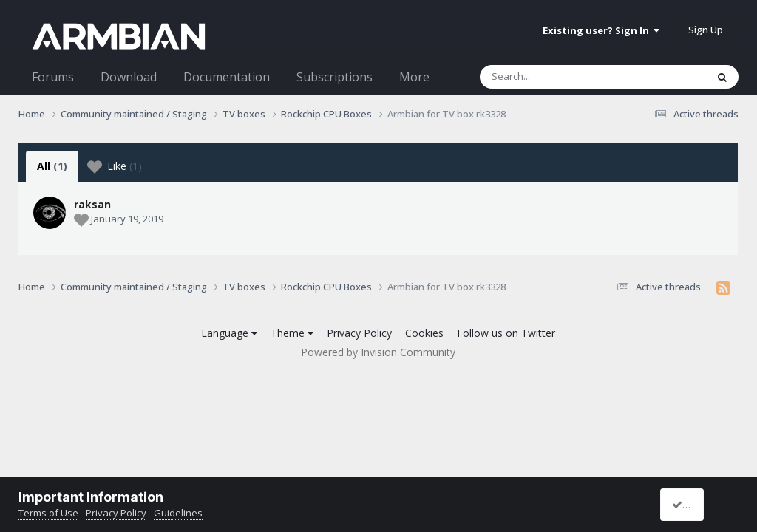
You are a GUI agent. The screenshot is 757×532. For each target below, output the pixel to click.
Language (229, 333)
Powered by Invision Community (378, 352)
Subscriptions (335, 77)
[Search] (554, 77)
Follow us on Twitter (506, 333)
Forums (53, 77)
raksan (92, 204)
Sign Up (706, 30)
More (414, 77)
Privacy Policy (359, 333)
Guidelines (178, 513)
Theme (292, 333)
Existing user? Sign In (601, 30)
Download (129, 77)
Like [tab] (115, 166)
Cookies (424, 333)
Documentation (227, 77)
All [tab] (52, 166)
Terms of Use (48, 513)
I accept (696, 504)
